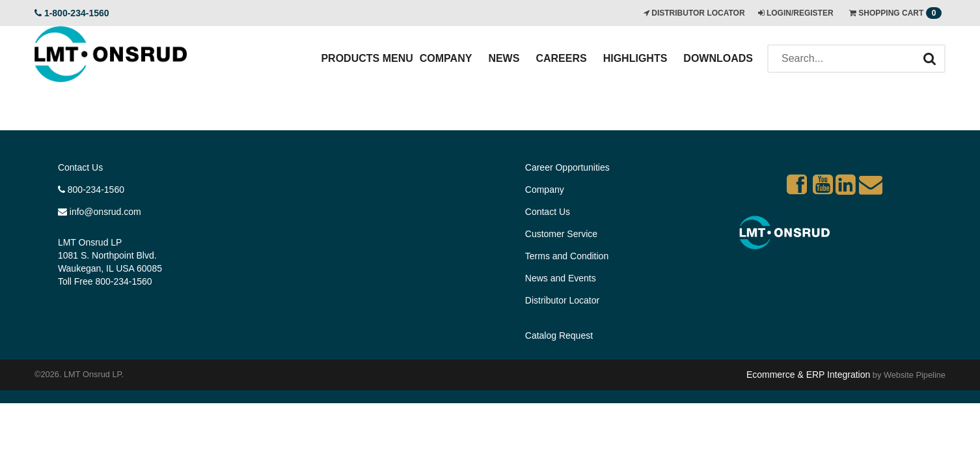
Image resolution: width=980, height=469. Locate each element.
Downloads (718, 58)
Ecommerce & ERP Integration (808, 375)
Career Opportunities (567, 167)
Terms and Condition (567, 256)
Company (446, 58)
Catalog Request (559, 335)
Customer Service (561, 234)
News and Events (561, 278)
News (504, 58)
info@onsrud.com (100, 212)
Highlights (635, 58)
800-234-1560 (91, 190)
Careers (561, 58)
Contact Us (80, 167)
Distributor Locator (562, 300)
